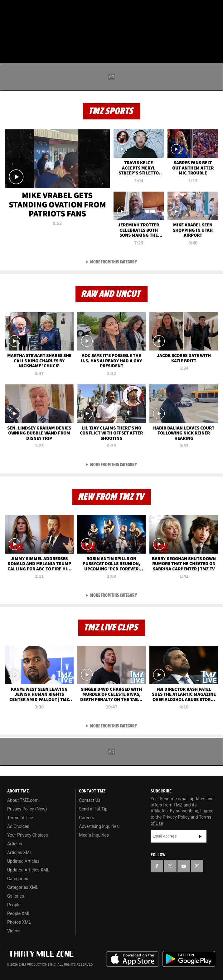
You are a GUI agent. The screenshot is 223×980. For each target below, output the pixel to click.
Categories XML (23, 887)
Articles (15, 844)
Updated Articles (23, 861)
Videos (14, 931)
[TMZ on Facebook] (7, 10)
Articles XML (20, 852)
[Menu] (9, 42)
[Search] (214, 42)
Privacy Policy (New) (27, 809)
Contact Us (90, 800)
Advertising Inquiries (99, 826)
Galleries (16, 896)
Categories (18, 879)
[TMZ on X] (20, 10)
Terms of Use (20, 818)
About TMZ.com (23, 800)
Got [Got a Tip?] (21, 26)
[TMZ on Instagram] (45, 10)
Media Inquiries (94, 835)
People (14, 905)
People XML (19, 913)
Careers (86, 818)
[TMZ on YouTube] (184, 866)
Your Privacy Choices (28, 835)
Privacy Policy (176, 817)
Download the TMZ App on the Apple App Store (133, 959)
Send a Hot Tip (93, 809)
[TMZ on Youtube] (32, 10)
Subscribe (200, 836)
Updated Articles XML (28, 870)
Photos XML (19, 922)
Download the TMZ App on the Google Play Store (189, 959)
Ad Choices (18, 826)
